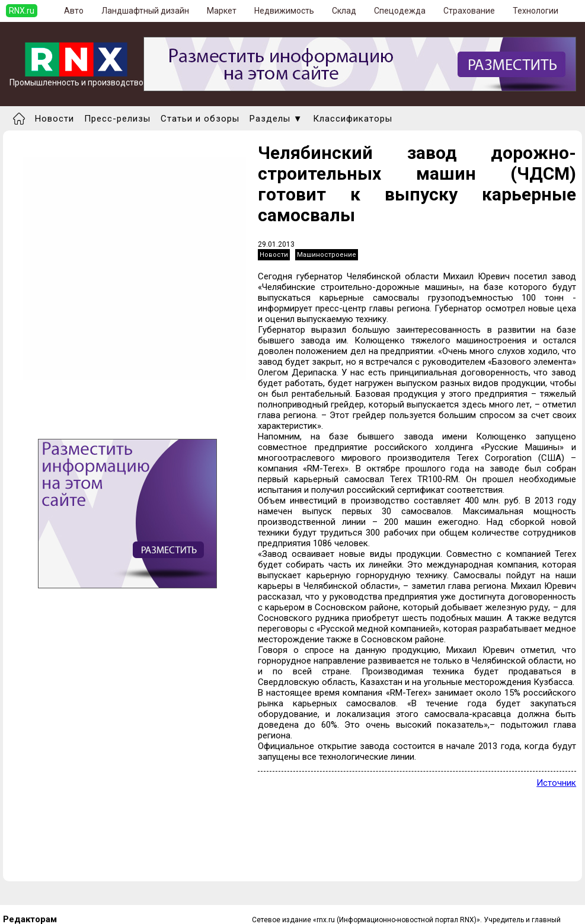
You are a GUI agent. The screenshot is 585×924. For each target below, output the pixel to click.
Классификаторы (353, 119)
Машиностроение (327, 255)
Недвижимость (284, 11)
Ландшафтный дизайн (145, 11)
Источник (556, 783)
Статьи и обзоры (200, 119)
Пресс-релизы (117, 119)
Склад (344, 11)
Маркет (222, 11)
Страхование (469, 11)
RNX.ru (22, 11)
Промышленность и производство (76, 79)
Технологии (536, 11)
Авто (74, 11)
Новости (55, 119)
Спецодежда (400, 11)
